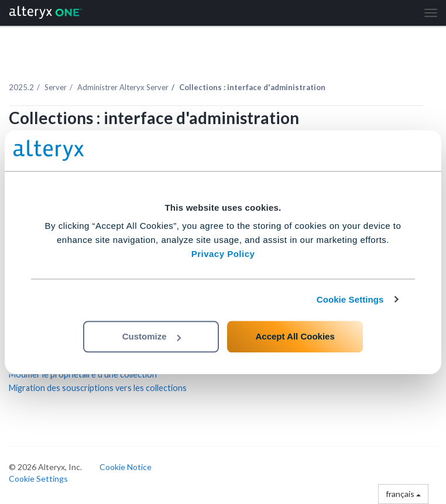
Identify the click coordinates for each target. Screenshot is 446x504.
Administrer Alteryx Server (123, 87)
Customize (152, 336)
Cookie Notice (126, 467)
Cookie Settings (350, 299)
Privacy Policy (223, 254)
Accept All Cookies (295, 336)
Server (56, 87)
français (403, 494)
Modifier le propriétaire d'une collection (83, 374)
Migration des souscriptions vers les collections (98, 388)
